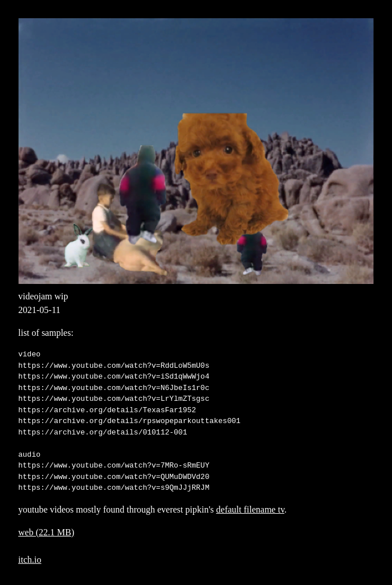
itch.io (30, 560)
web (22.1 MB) (46, 532)
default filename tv (250, 509)
